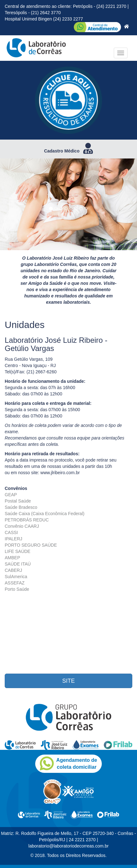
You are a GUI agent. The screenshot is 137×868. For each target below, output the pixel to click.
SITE (68, 681)
